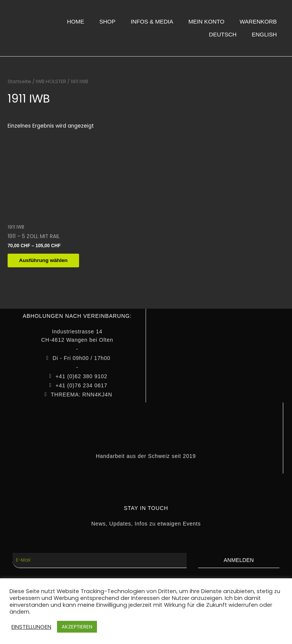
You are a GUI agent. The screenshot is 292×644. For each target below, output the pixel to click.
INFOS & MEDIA (152, 21)
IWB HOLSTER (51, 81)
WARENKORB (258, 21)
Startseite (19, 81)
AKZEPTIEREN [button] (77, 627)
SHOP (107, 21)
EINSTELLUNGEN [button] (31, 627)
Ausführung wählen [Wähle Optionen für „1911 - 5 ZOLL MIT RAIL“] (47, 261)
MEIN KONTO (206, 21)
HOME (75, 21)
